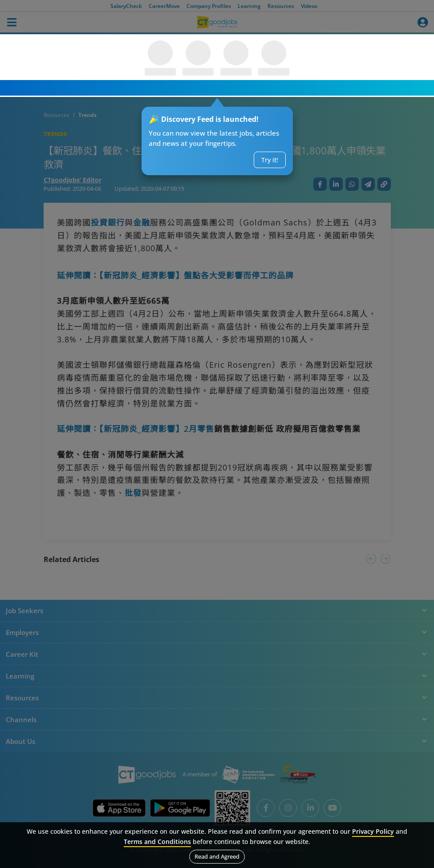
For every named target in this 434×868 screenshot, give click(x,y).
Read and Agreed (217, 856)
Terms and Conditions (157, 842)
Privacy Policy (373, 831)
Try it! (270, 160)
